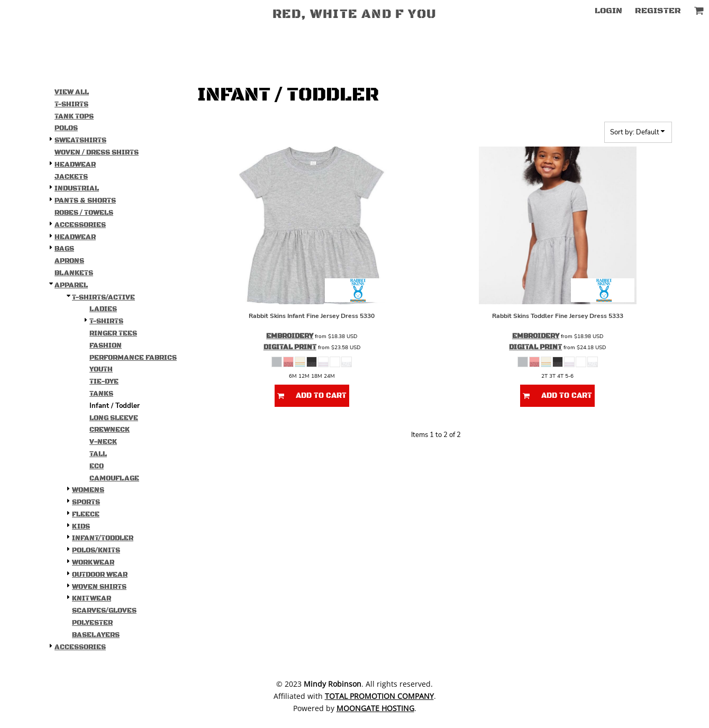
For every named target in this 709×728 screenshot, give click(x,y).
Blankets (74, 273)
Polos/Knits (96, 550)
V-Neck (103, 442)
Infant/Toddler (103, 538)
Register (658, 11)
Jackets (71, 177)
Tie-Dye (104, 381)
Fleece (86, 514)
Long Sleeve (114, 418)
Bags (64, 249)
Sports (86, 502)
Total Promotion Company (379, 696)
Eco (97, 466)
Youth (101, 369)
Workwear (93, 562)
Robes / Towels (84, 213)
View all (72, 92)
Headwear (75, 165)
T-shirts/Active (103, 297)
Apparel (71, 285)
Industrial (77, 188)
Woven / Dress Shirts (97, 152)
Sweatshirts (80, 140)
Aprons (69, 261)
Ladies (103, 309)
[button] (699, 10)
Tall (98, 454)
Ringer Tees (113, 333)
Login (608, 11)
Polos (66, 128)
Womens (88, 490)
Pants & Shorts (85, 201)
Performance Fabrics (133, 358)
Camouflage (114, 478)
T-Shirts (71, 104)
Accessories (80, 225)
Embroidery (290, 336)
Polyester (92, 623)
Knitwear (92, 598)
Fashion (106, 345)
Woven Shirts (99, 587)
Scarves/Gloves (104, 611)
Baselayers (96, 635)
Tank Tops (74, 116)
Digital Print (290, 347)
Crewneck (110, 430)
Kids (81, 526)
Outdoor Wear (100, 575)
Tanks (101, 394)
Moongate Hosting (375, 708)
